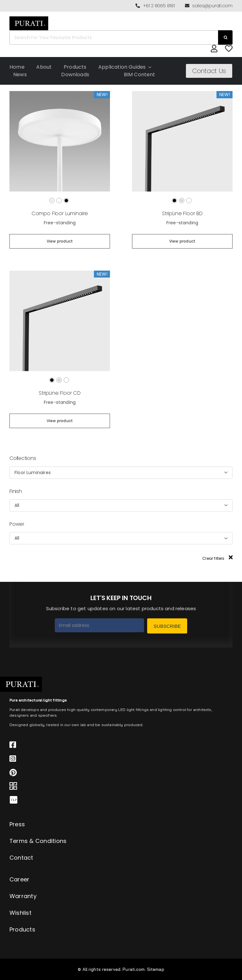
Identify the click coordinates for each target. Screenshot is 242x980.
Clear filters (217, 558)
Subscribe (167, 626)
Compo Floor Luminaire (60, 213)
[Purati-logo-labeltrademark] (29, 18)
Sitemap (156, 969)
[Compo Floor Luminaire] (60, 94)
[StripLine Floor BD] (182, 94)
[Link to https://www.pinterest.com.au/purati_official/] (115, 772)
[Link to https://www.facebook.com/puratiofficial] (115, 745)
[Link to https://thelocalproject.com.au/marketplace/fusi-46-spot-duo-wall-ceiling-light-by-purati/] (115, 800)
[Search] (225, 37)
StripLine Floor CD (60, 393)
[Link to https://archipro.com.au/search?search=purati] (115, 786)
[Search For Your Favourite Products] (114, 37)
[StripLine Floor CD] (60, 273)
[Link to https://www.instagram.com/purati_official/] (115, 759)
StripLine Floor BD (182, 213)
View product (60, 241)
